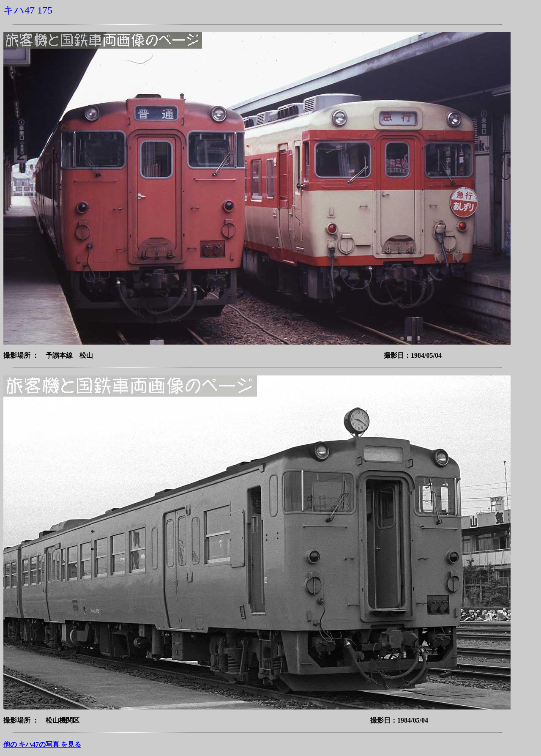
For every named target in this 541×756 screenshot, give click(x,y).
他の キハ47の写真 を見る (42, 744)
